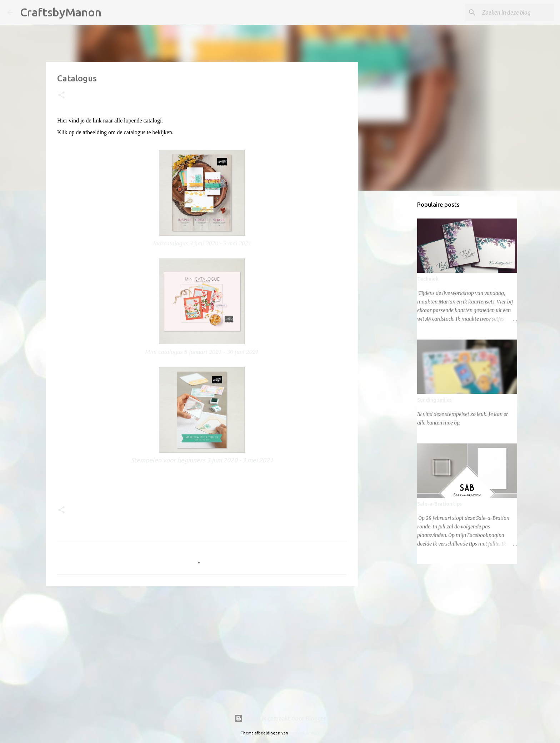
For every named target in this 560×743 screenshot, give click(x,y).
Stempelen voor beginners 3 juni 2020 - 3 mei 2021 (202, 460)
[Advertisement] (202, 647)
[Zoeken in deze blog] (517, 12)
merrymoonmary (304, 733)
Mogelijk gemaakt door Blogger (280, 718)
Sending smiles (434, 400)
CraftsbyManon (61, 12)
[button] (61, 96)
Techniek (428, 279)
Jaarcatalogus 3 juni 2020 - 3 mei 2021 (202, 243)
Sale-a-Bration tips (439, 504)
